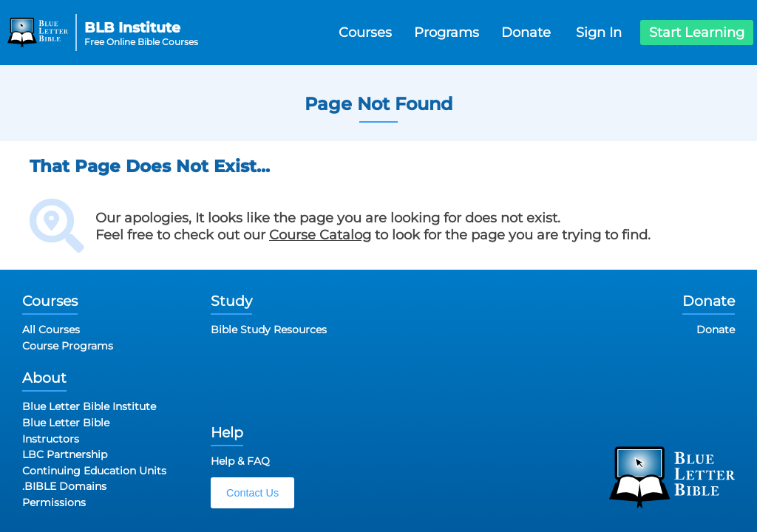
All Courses (51, 330)
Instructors (51, 439)
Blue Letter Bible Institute (89, 406)
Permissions (54, 502)
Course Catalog (320, 235)
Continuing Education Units (94, 471)
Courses (365, 33)
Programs (447, 33)
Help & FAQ (240, 461)
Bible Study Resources (269, 330)
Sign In (599, 33)
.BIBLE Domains (64, 486)
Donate (526, 33)
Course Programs (68, 346)
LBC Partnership (65, 454)
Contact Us (252, 493)
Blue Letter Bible (66, 423)
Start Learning (697, 33)
